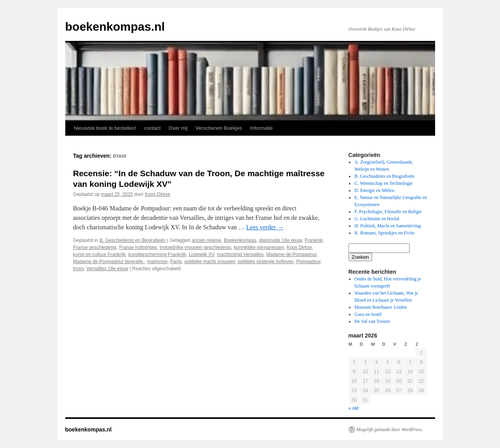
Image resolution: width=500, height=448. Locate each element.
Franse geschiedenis (95, 247)
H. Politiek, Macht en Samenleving (388, 226)
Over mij (178, 128)
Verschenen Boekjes (219, 128)
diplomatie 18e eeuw (280, 240)
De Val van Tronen (372, 321)
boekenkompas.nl (115, 27)
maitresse (157, 262)
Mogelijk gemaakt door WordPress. (390, 430)
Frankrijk (314, 240)
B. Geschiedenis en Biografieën (133, 240)
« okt (354, 408)
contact (152, 128)
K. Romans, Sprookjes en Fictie (385, 233)
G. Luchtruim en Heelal (377, 219)
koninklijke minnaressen (259, 247)
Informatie (261, 128)
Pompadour (308, 262)
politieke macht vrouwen (210, 262)
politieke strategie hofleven (266, 262)
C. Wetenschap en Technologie (384, 183)
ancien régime (206, 240)
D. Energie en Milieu (374, 190)
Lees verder (265, 227)
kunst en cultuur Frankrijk (100, 254)
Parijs (176, 262)
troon (78, 269)
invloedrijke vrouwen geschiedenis (196, 247)
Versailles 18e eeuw (108, 269)
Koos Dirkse (158, 194)
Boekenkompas (240, 240)
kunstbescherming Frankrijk (157, 254)
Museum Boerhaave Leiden (381, 307)
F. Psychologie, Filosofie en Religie (388, 212)
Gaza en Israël (368, 314)
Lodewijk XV (202, 254)
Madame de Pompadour (292, 254)
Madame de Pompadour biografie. (109, 262)
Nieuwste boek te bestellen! (105, 128)
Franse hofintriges (138, 247)
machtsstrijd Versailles (240, 254)
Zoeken (360, 257)
